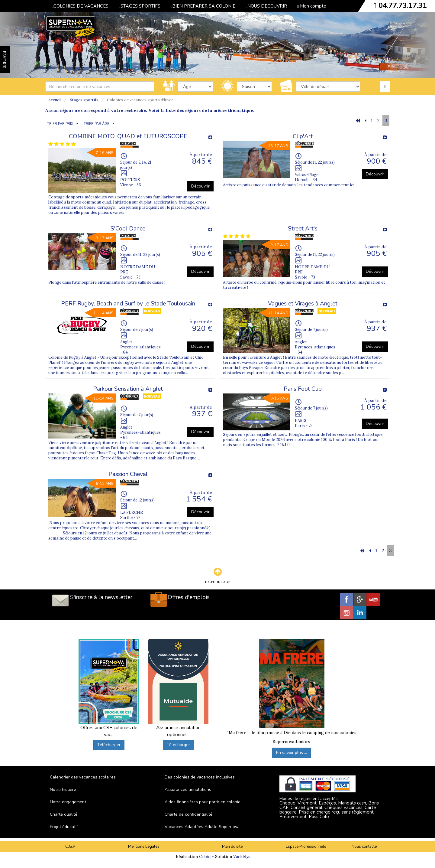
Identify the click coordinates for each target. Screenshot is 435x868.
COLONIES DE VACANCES (80, 6)
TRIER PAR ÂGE (97, 124)
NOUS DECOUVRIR (266, 6)
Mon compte (312, 6)
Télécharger (109, 745)
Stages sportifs (84, 100)
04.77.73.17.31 (403, 5)
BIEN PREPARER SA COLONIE (203, 6)
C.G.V (70, 847)
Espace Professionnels (306, 847)
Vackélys (242, 857)
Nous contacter (365, 847)
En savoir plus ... (292, 753)
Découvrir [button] (200, 186)
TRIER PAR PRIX (60, 124)
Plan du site (232, 847)
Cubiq (205, 857)
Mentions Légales (144, 847)
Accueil (55, 100)
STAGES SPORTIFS (139, 6)
